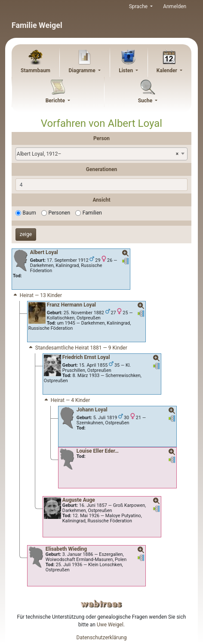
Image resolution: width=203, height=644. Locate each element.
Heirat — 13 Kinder (37, 295)
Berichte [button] (56, 101)
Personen (59, 213)
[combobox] (101, 154)
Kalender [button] (168, 71)
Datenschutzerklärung (102, 638)
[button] (126, 254)
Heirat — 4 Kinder (66, 400)
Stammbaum (35, 71)
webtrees (101, 604)
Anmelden (175, 6)
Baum (29, 213)
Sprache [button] (139, 6)
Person (101, 138)
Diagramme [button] (83, 71)
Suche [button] (146, 101)
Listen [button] (126, 71)
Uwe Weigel (110, 625)
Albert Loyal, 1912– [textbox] (98, 154)
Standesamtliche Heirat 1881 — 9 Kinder (77, 348)
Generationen (101, 169)
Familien (92, 213)
